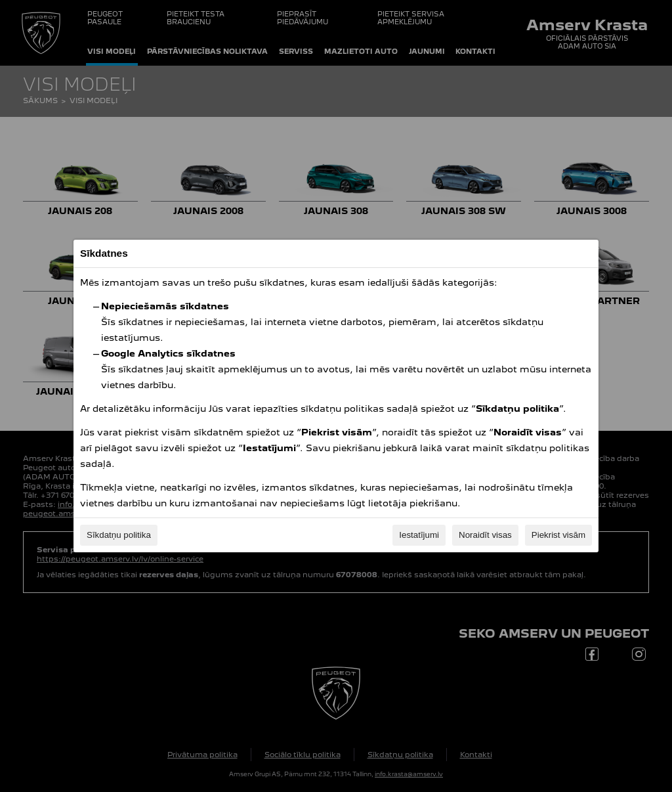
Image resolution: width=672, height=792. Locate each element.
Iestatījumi (419, 535)
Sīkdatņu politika (119, 535)
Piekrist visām (558, 535)
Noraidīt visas (485, 535)
